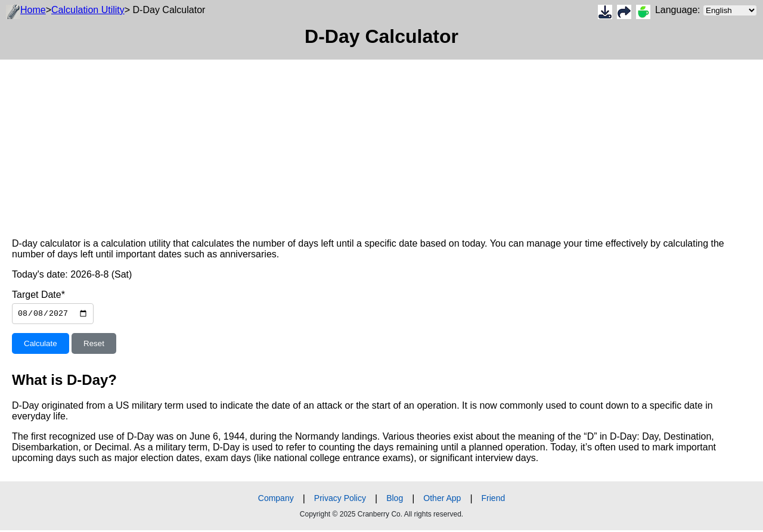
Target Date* (38, 295)
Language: (706, 10)
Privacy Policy (340, 500)
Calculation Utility (88, 10)
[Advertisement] (358, 143)
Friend (494, 500)
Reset (94, 345)
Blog (395, 500)
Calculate (41, 345)
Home (33, 10)
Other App (442, 500)
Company (276, 500)
